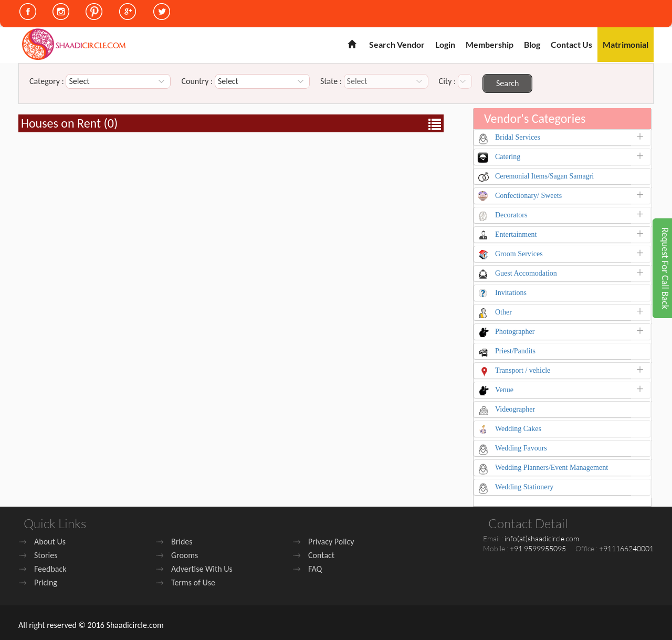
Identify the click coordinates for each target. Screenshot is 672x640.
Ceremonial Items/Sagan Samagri (544, 176)
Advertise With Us (202, 569)
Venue (504, 390)
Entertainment (516, 234)
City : (448, 81)
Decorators (511, 215)
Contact (321, 555)
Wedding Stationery (524, 487)
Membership (490, 44)
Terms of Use (193, 583)
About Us (50, 542)
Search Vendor (397, 44)
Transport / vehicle (523, 370)
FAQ (315, 569)
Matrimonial (626, 44)
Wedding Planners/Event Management (552, 468)
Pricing (46, 583)
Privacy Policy (331, 542)
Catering (508, 157)
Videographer (515, 409)
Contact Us (571, 44)
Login (445, 44)
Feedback (50, 569)
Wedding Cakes (518, 429)
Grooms (185, 555)
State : (331, 81)
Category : (47, 81)
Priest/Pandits (515, 351)
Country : (197, 81)
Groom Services (519, 254)
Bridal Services (518, 137)
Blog (532, 44)
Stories (46, 555)
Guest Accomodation (526, 273)
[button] (643, 139)
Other (503, 312)
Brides (182, 542)
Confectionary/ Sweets (528, 196)
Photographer (515, 332)
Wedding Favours (521, 448)
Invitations (511, 293)
